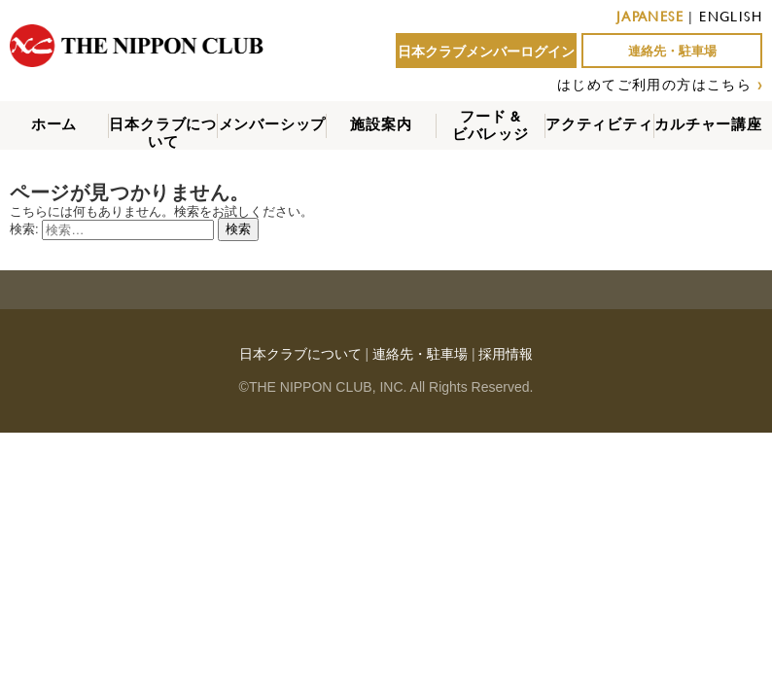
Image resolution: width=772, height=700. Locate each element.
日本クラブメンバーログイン (486, 52)
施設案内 (381, 124)
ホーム (54, 124)
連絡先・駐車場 (672, 51)
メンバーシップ (273, 124)
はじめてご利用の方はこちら (654, 84)
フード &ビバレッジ (491, 125)
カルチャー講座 (708, 124)
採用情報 (506, 354)
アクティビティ (599, 124)
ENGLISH (731, 16)
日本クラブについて (163, 133)
